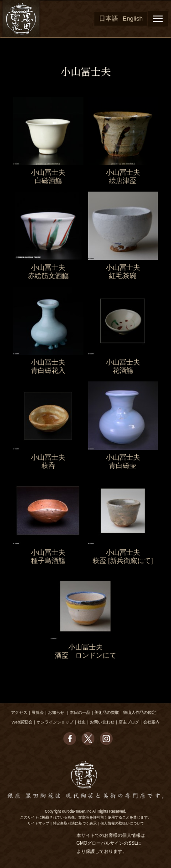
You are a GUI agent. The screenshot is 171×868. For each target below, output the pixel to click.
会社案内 (151, 722)
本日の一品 (80, 713)
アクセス (19, 713)
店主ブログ (129, 722)
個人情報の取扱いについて (122, 823)
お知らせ (56, 713)
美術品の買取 (107, 713)
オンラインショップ (55, 722)
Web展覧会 (22, 722)
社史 (82, 722)
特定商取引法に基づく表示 (75, 823)
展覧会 (38, 713)
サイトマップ (38, 823)
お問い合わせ (102, 722)
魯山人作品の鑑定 (140, 713)
